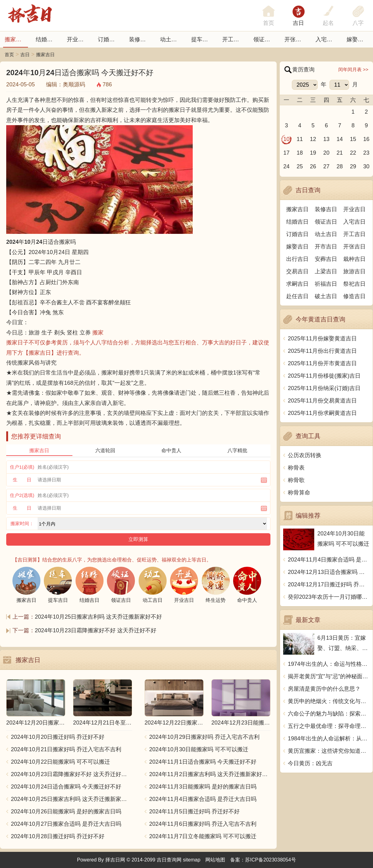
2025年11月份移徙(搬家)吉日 (324, 376)
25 (300, 166)
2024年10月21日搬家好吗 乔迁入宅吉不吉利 (66, 749)
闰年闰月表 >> (353, 69)
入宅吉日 (327, 39)
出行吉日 (297, 259)
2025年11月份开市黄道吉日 (322, 363)
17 (286, 153)
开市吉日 (326, 247)
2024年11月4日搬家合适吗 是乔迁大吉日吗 (203, 799)
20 (326, 153)
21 (340, 153)
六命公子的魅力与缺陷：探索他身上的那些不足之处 (329, 714)
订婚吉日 (109, 39)
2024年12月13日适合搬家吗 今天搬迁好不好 (329, 572)
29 (353, 166)
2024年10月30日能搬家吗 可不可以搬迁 (199, 749)
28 (340, 166)
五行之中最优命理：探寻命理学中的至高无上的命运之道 (329, 726)
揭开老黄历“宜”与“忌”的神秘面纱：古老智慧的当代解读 (329, 676)
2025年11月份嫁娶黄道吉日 (322, 339)
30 (366, 166)
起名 (328, 23)
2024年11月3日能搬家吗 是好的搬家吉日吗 (203, 787)
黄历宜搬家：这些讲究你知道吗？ (329, 751)
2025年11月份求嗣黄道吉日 (322, 413)
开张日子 (296, 39)
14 (340, 139)
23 (366, 153)
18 (300, 153)
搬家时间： (22, 523)
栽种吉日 (354, 259)
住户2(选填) (22, 495)
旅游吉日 (354, 271)
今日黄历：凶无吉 (310, 763)
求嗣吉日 (297, 284)
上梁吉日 (326, 271)
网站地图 (215, 860)
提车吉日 (202, 39)
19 (313, 153)
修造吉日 (354, 296)
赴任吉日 (297, 296)
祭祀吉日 (354, 284)
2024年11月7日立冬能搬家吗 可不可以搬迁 (203, 836)
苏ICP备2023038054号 (271, 860)
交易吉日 (297, 271)
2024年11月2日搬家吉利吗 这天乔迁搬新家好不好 (210, 774)
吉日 (298, 23)
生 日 (22, 480)
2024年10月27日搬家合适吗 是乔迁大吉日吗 (66, 824)
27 (326, 166)
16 (366, 139)
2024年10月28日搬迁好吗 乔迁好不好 (58, 836)
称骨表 (296, 468)
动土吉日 (171, 39)
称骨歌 (296, 480)
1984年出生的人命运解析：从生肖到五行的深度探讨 (329, 738)
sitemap (192, 860)
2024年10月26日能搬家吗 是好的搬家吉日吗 (66, 811)
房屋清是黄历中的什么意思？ (324, 689)
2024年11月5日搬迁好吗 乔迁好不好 (194, 811)
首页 (9, 55)
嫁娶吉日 (358, 39)
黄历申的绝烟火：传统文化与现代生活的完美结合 (329, 701)
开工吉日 (233, 39)
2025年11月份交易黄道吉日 (322, 401)
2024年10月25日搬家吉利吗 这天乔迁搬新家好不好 (98, 617)
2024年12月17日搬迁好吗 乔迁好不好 (329, 584)
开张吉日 (354, 247)
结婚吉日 (47, 39)
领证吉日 (265, 39)
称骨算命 (299, 493)
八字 (358, 23)
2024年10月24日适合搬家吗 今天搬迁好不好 (66, 787)
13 (326, 139)
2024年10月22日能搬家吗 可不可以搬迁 (60, 762)
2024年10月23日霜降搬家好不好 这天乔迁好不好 (96, 630)
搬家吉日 (16, 39)
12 (313, 139)
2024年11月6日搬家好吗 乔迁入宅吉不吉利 (203, 824)
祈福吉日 (326, 284)
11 (300, 139)
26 (313, 166)
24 (286, 166)
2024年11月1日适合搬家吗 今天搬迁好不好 (203, 762)
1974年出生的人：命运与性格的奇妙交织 (329, 664)
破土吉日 (326, 296)
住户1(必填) (22, 467)
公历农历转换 (305, 455)
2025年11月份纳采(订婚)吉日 (324, 388)
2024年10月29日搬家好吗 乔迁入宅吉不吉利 (204, 737)
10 (286, 139)
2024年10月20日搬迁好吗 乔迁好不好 (58, 737)
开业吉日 (78, 39)
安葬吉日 (326, 259)
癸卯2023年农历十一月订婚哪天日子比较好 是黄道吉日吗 (329, 597)
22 (353, 153)
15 (353, 139)
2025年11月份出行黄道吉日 (322, 351)
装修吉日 (140, 39)
